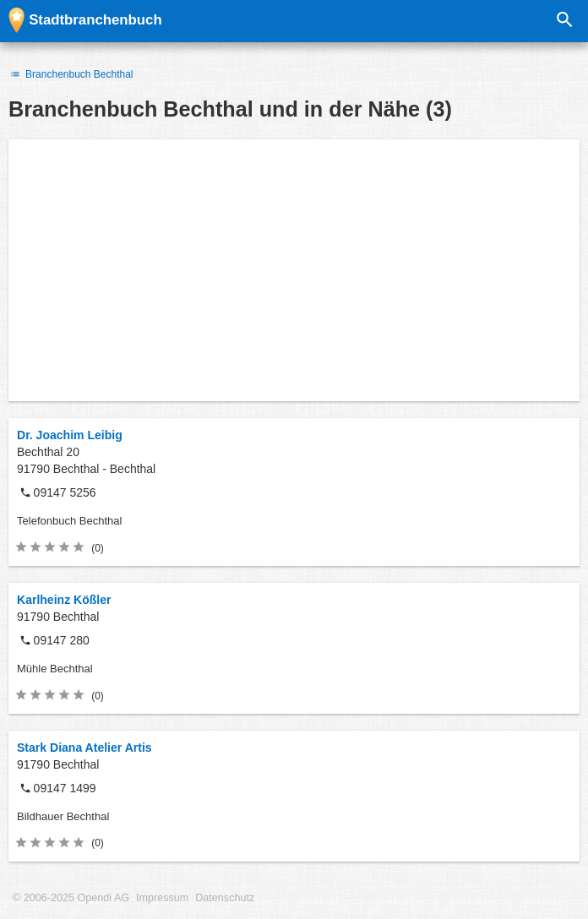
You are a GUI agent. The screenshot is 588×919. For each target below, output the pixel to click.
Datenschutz (225, 898)
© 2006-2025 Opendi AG (71, 898)
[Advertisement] (294, 270)
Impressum (162, 898)
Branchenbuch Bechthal (71, 74)
